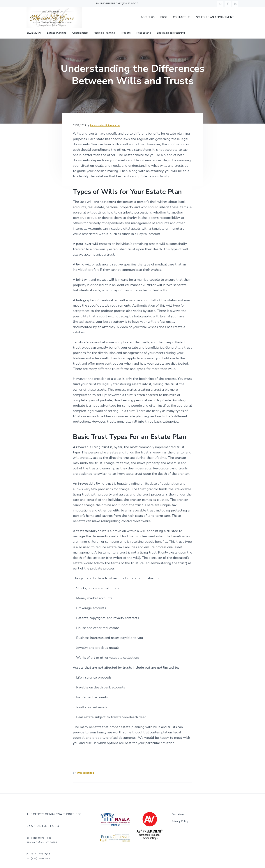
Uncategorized (85, 773)
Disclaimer (178, 814)
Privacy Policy (180, 821)
